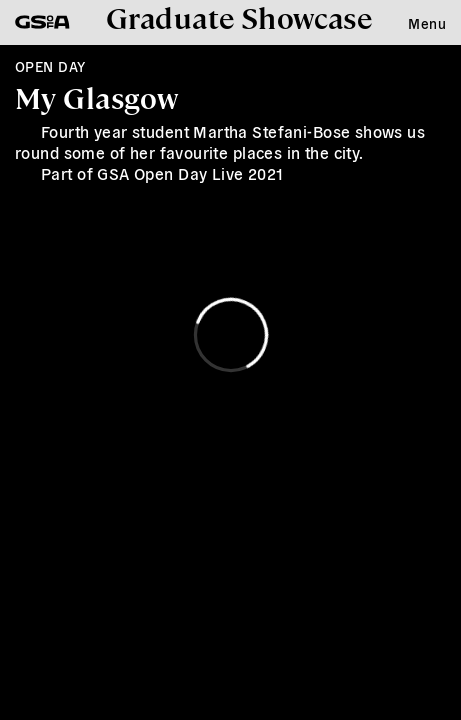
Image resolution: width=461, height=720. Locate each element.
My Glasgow (96, 97)
